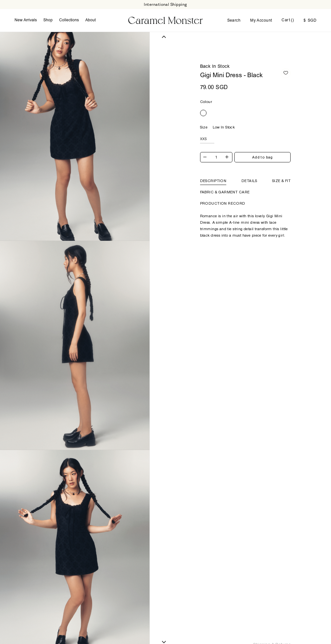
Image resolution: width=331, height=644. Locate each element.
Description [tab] (213, 181)
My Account (261, 21)
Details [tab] (249, 181)
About (91, 20)
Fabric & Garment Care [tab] (225, 192)
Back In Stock (215, 67)
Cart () (288, 20)
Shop (48, 20)
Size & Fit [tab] (281, 181)
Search (234, 21)
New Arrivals (26, 20)
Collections (69, 20)
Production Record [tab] (223, 203)
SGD (310, 21)
